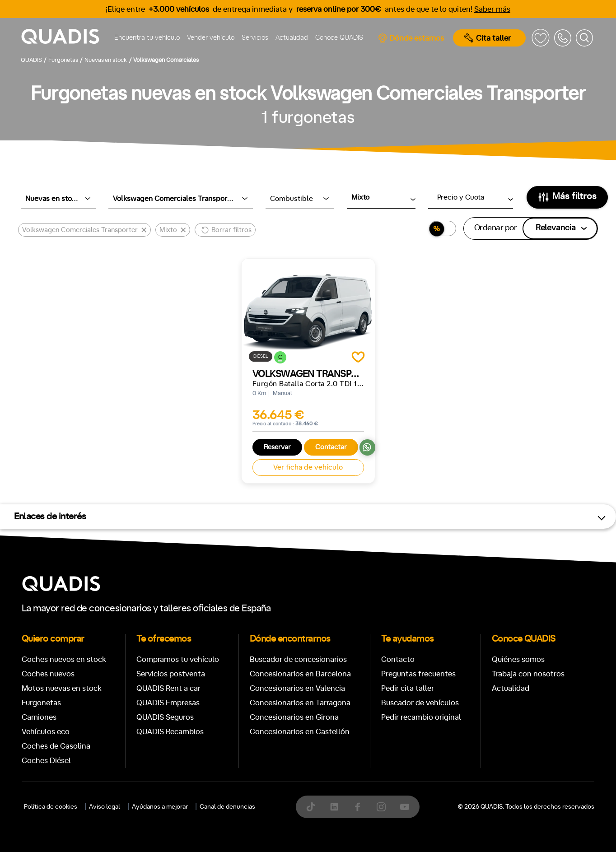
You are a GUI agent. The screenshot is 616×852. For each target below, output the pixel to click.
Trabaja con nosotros (528, 674)
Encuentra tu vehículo (147, 38)
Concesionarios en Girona (294, 717)
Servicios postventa (171, 674)
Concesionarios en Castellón (300, 732)
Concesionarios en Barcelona (300, 674)
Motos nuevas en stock (62, 688)
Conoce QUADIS (339, 38)
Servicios (255, 38)
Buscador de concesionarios (298, 659)
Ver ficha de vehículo (308, 467)
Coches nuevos (48, 674)
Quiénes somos (518, 659)
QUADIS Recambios (170, 732)
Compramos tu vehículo (178, 659)
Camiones (39, 717)
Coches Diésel (46, 761)
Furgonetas (41, 703)
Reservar (277, 447)
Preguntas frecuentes (418, 674)
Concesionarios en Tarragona (300, 703)
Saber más (492, 9)
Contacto (398, 659)
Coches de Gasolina (56, 746)
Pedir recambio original (421, 717)
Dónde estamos (411, 38)
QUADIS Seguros (165, 717)
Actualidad (292, 38)
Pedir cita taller (408, 688)
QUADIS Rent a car (168, 688)
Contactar (331, 447)
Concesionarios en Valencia (297, 688)
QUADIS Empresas (168, 703)
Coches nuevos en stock (64, 659)
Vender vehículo (211, 38)
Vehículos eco (46, 732)
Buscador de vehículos (420, 703)
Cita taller (488, 38)
